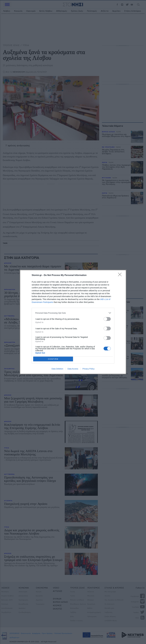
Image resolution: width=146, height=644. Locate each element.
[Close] (121, 275)
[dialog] (73, 322)
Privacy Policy (88, 369)
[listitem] (73, 313)
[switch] (107, 319)
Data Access (73, 369)
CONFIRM (53, 359)
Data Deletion (57, 369)
